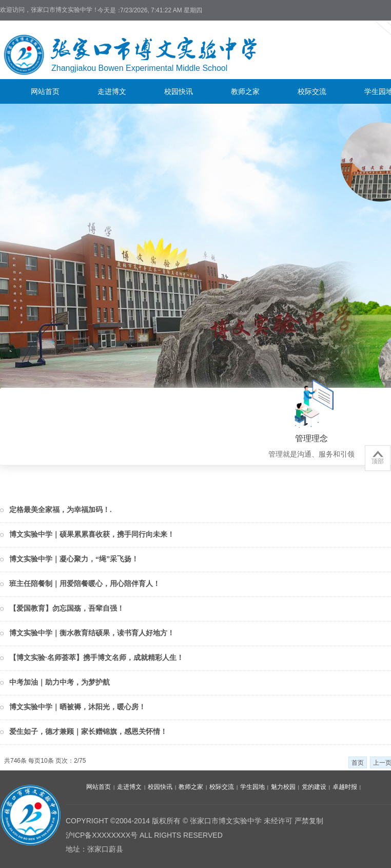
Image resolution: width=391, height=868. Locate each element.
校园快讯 (179, 92)
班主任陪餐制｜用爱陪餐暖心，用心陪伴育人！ (85, 584)
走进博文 (112, 92)
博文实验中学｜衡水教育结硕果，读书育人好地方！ (92, 633)
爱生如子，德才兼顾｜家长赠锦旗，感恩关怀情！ (88, 732)
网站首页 (45, 92)
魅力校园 (283, 787)
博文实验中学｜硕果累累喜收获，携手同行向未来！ (92, 534)
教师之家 (245, 92)
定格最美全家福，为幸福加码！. (61, 510)
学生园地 (252, 787)
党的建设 (314, 787)
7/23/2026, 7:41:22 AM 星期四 (161, 10)
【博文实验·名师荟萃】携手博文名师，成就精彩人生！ (96, 658)
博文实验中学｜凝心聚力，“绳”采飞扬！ (74, 559)
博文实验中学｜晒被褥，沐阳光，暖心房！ (77, 707)
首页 (358, 763)
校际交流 (312, 92)
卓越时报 (345, 787)
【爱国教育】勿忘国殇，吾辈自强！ (67, 608)
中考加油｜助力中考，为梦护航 (60, 682)
